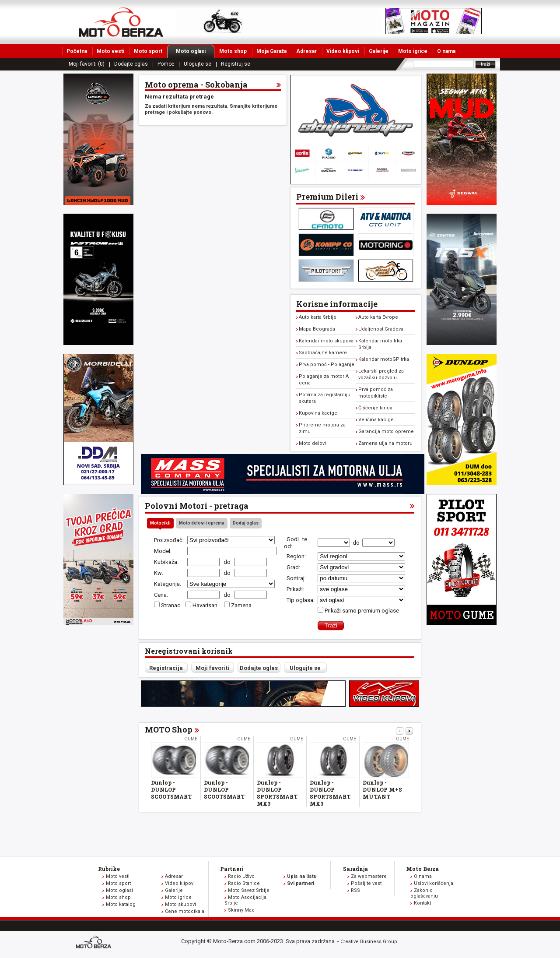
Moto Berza (422, 869)
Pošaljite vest (366, 883)
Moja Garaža (271, 51)
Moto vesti (110, 51)
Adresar (306, 51)
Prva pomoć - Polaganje (327, 365)
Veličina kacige (376, 420)
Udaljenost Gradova (381, 329)
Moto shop (233, 51)
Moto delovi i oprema (202, 523)
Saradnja (355, 869)
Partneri (232, 869)
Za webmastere (369, 876)
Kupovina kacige (318, 413)
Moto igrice (413, 51)
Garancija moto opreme (386, 431)
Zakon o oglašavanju (424, 893)
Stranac (171, 605)
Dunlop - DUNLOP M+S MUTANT (382, 789)
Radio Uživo (241, 876)
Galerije (379, 51)
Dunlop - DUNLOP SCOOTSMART (171, 789)
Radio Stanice (244, 883)
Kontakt (422, 903)
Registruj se (236, 64)
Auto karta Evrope (378, 317)
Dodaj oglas (246, 523)
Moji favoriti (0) (87, 64)
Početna (77, 51)
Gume (191, 739)
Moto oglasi (195, 51)
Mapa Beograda (317, 329)
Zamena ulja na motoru (385, 443)
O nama (446, 51)
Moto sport (148, 51)
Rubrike (109, 869)
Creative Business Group (369, 942)
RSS (355, 890)
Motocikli (160, 523)
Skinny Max (241, 910)
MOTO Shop (169, 729)
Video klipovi (343, 51)
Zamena (241, 605)
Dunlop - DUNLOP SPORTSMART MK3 (277, 793)
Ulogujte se (198, 64)
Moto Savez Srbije (249, 890)
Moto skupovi (180, 904)
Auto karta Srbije (318, 317)
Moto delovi (312, 443)
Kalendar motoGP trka (384, 359)
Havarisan (206, 605)
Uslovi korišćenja (434, 883)
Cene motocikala (185, 911)
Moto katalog (121, 904)
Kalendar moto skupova (326, 341)
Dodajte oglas (131, 64)
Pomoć (166, 64)
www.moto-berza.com (95, 943)
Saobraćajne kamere (323, 353)
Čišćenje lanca (375, 408)
